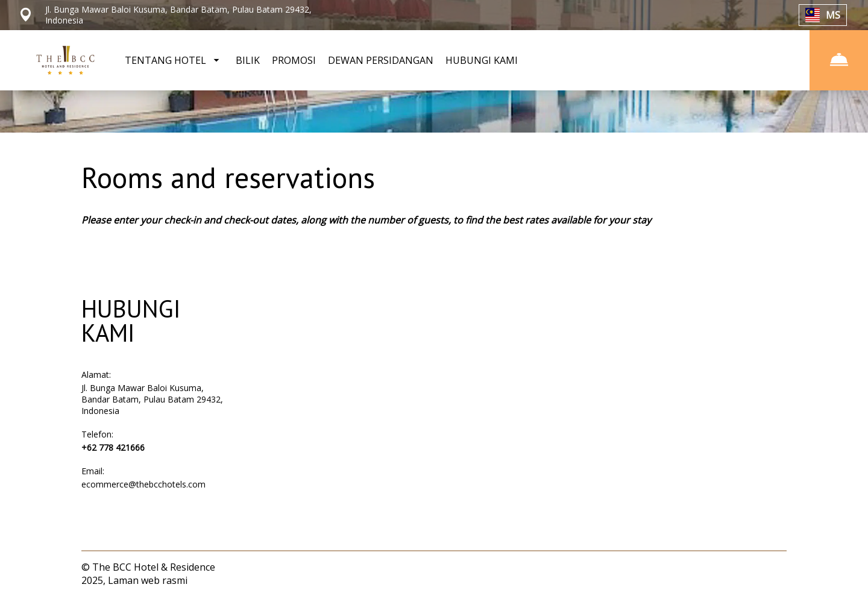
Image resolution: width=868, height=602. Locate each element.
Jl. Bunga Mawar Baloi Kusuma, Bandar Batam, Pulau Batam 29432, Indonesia (152, 399)
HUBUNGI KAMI (482, 60)
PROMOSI (294, 60)
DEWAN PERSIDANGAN (381, 60)
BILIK (248, 60)
